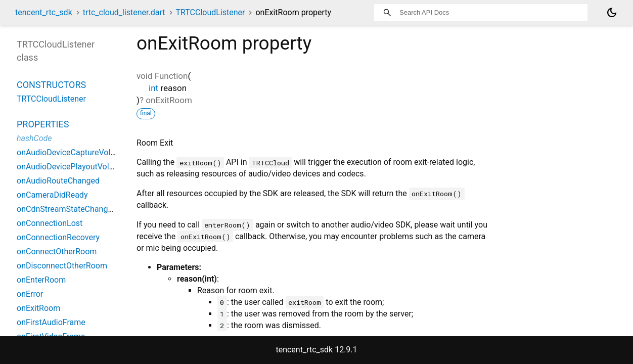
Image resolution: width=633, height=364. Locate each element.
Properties (43, 124)
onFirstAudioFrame (51, 322)
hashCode (34, 138)
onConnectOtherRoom (57, 252)
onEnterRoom (41, 280)
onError (30, 294)
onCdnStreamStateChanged (67, 209)
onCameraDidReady (52, 195)
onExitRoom (38, 308)
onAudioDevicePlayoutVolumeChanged (87, 167)
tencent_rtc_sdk (44, 12)
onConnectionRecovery (58, 237)
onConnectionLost (50, 223)
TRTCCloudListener (210, 12)
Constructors (51, 85)
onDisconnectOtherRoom (62, 266)
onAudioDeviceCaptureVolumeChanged (87, 152)
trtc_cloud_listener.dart (124, 12)
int (153, 88)
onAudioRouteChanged (58, 181)
